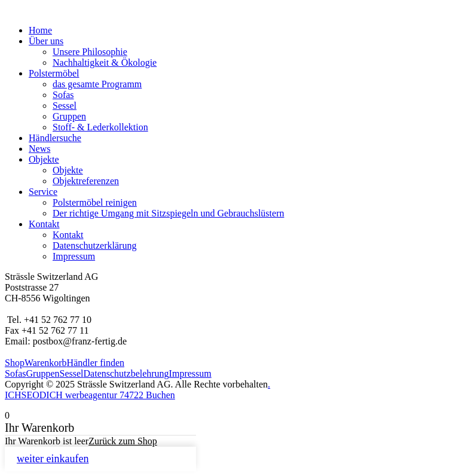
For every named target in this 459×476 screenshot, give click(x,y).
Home (40, 30)
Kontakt (44, 224)
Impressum (74, 256)
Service (43, 192)
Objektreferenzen (86, 181)
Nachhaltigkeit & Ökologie (105, 62)
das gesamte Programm (97, 84)
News (39, 149)
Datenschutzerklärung (94, 245)
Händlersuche (55, 138)
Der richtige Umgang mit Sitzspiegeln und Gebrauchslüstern (168, 213)
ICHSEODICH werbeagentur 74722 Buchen (90, 395)
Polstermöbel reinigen (95, 202)
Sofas (63, 95)
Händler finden (96, 363)
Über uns (46, 41)
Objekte (44, 159)
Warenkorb (46, 363)
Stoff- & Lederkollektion (100, 127)
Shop (15, 363)
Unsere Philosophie (90, 52)
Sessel (65, 106)
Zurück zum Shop (123, 441)
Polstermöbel (54, 73)
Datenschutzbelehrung (126, 373)
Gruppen (69, 116)
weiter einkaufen (53, 459)
